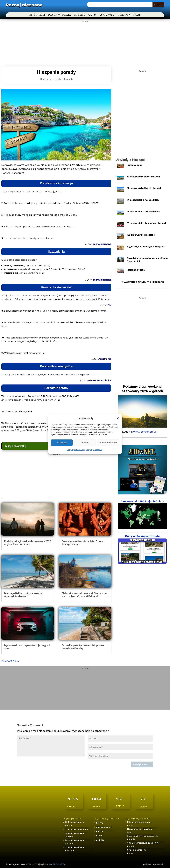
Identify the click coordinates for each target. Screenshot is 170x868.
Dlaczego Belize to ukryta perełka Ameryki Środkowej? (23, 595)
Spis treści (37, 15)
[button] (118, 418)
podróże (100, 840)
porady (100, 823)
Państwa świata (60, 15)
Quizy (93, 15)
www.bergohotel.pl (145, 432)
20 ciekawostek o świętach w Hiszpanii (146, 223)
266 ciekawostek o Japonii (74, 835)
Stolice (80, 15)
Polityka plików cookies (76, 450)
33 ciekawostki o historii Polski (140, 824)
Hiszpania (46, 79)
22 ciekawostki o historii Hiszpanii (144, 188)
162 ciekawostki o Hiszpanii (141, 235)
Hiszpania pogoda (136, 270)
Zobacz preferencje (108, 443)
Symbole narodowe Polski (137, 852)
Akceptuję (62, 443)
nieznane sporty (104, 827)
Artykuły (107, 15)
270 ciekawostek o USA (77, 830)
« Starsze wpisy (10, 661)
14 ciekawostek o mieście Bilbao (143, 200)
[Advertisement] (84, 43)
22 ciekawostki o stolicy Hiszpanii (143, 177)
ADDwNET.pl (59, 864)
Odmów (85, 443)
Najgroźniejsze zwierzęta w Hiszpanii (145, 247)
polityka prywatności (154, 864)
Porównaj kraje (129, 15)
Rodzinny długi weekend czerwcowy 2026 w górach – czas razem (28, 543)
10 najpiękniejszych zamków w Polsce (143, 845)
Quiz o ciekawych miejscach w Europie (143, 838)
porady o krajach (63, 79)
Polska (100, 831)
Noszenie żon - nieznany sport (140, 831)
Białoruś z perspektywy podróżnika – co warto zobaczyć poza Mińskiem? (84, 595)
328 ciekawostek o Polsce (74, 824)
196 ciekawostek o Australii (74, 849)
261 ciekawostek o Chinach (74, 842)
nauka (99, 836)
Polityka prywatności (94, 450)
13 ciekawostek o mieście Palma (143, 212)
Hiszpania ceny (134, 165)
